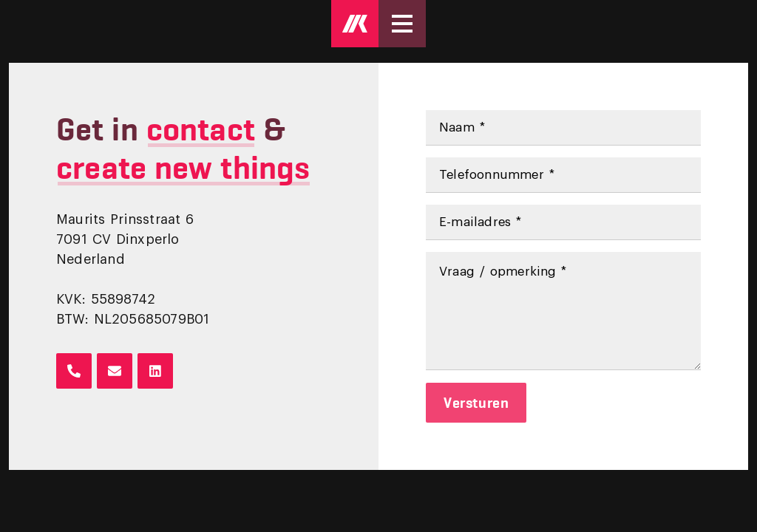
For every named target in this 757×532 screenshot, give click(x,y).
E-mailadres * (480, 222)
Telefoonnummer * (497, 175)
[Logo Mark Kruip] (355, 24)
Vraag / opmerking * (503, 272)
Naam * (462, 127)
